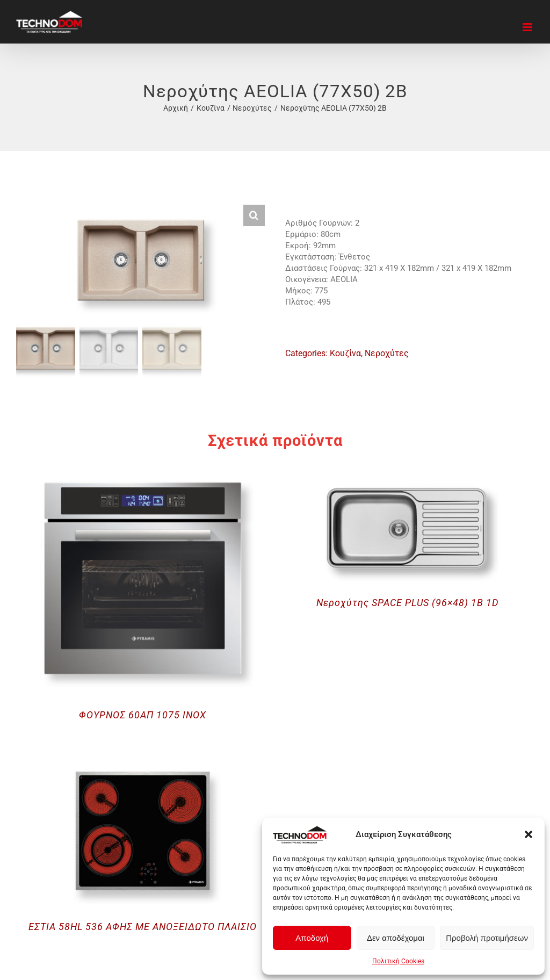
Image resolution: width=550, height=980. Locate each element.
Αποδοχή (312, 938)
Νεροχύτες (387, 353)
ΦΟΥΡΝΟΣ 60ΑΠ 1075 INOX (143, 715)
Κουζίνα (345, 353)
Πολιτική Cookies (398, 961)
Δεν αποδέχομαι (396, 938)
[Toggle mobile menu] (528, 27)
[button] (529, 834)
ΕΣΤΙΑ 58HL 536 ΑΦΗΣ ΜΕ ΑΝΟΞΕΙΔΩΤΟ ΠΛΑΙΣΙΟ (143, 927)
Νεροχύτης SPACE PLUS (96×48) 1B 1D (407, 603)
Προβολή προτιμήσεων (487, 938)
